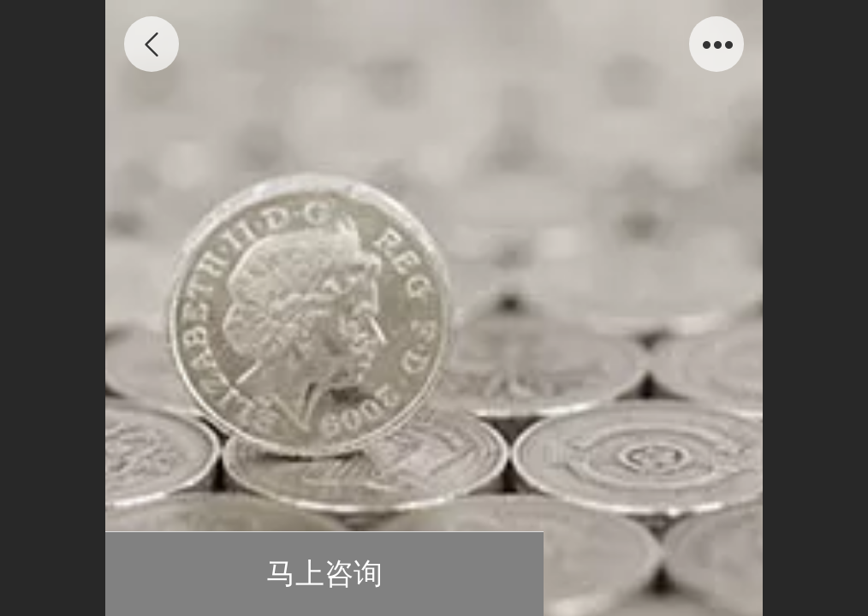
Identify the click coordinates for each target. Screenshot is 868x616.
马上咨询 (324, 574)
